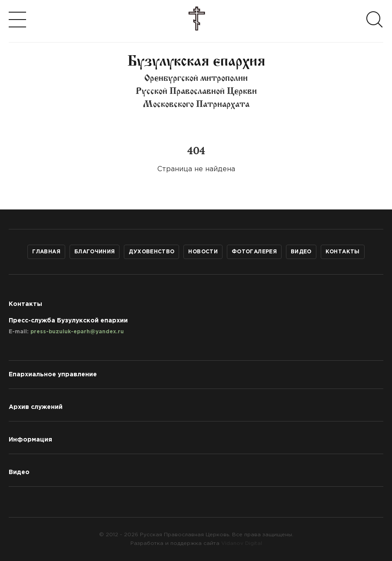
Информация (30, 440)
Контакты (343, 252)
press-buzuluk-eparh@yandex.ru (77, 332)
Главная (46, 252)
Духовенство (151, 252)
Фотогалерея (254, 252)
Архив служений (36, 407)
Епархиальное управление (53, 375)
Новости (203, 252)
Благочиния (95, 252)
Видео (301, 252)
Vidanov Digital (242, 543)
